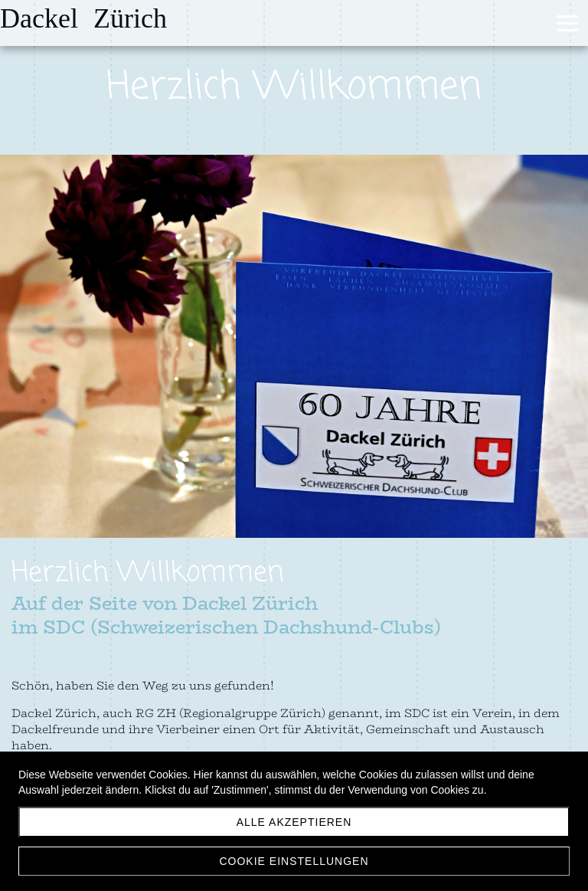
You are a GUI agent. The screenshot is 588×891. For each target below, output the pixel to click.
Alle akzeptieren (294, 822)
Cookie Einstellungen (294, 861)
